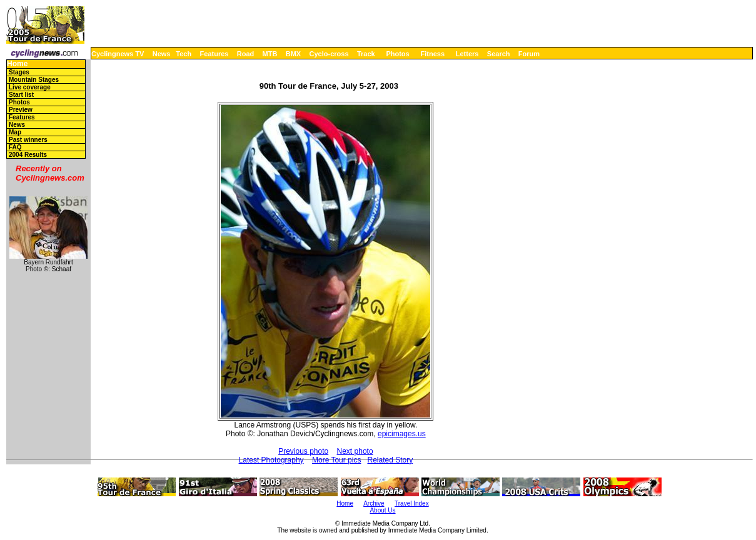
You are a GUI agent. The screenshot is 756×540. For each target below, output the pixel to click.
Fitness (432, 54)
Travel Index (412, 503)
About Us (382, 510)
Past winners (28, 140)
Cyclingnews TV (118, 54)
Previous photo (303, 451)
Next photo (355, 451)
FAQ (15, 147)
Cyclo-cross (329, 54)
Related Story (390, 460)
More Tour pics (336, 460)
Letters (467, 54)
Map (15, 132)
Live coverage (30, 87)
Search (499, 54)
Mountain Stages (34, 80)
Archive (374, 503)
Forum (529, 54)
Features (214, 54)
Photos (397, 54)
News (162, 54)
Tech (184, 54)
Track (366, 54)
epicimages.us (402, 434)
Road (246, 54)
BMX (293, 54)
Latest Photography (271, 460)
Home (17, 64)
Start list (21, 95)
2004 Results (28, 155)
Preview (21, 110)
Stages (19, 72)
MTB (270, 54)
